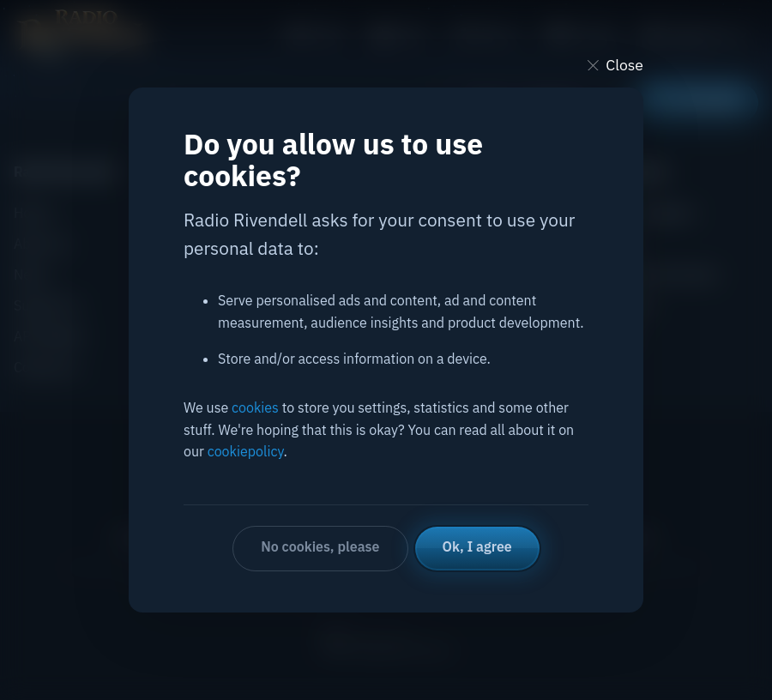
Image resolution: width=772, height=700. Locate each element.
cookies (255, 407)
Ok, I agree (477, 546)
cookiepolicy (246, 451)
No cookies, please (320, 546)
